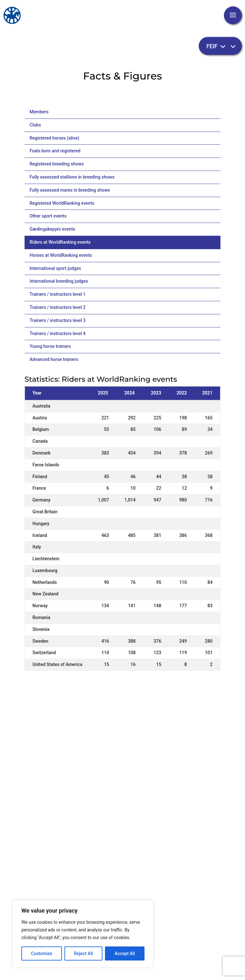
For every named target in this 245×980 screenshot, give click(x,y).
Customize (42, 953)
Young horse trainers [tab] (50, 346)
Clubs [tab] (35, 125)
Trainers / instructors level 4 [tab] (58, 333)
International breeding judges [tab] (59, 281)
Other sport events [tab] (48, 216)
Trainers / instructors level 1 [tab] (58, 294)
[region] (83, 934)
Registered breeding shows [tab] (57, 164)
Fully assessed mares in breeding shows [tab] (70, 190)
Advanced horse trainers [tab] (54, 359)
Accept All (125, 953)
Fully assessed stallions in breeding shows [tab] (72, 177)
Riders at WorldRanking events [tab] (60, 242)
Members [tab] (39, 112)
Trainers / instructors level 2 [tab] (58, 307)
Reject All (83, 953)
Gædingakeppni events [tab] (52, 229)
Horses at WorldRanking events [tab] (61, 255)
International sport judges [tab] (55, 268)
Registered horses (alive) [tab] (55, 138)
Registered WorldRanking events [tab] (62, 203)
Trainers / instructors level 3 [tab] (58, 320)
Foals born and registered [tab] (55, 151)
